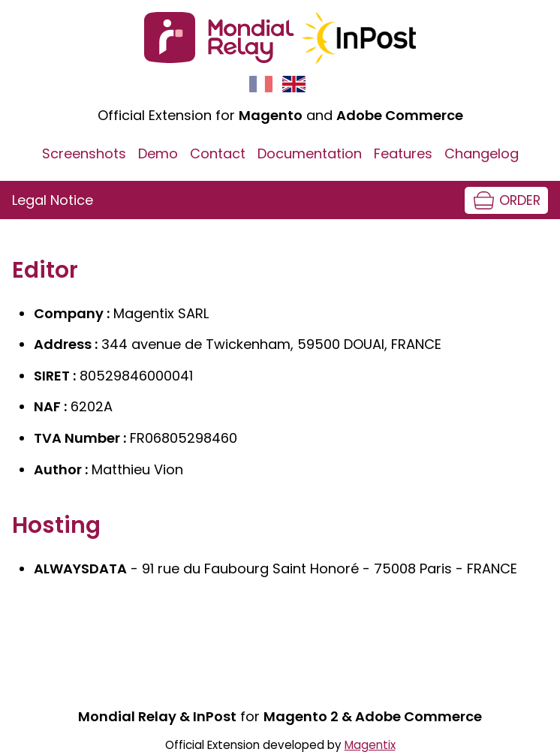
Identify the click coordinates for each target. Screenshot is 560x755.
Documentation (310, 153)
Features (403, 153)
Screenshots (84, 153)
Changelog (482, 153)
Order (520, 200)
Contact (218, 153)
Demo (158, 153)
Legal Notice (53, 200)
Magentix (370, 745)
